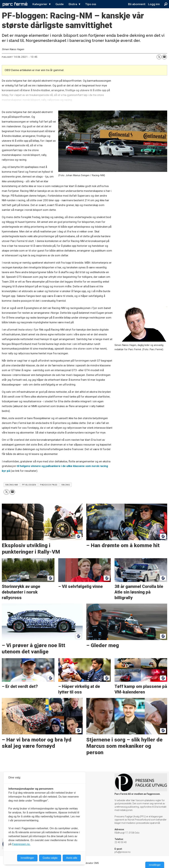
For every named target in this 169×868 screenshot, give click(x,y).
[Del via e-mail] (164, 57)
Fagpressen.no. (21, 844)
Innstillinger (155, 865)
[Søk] (166, 4)
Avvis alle (72, 858)
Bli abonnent (137, 4)
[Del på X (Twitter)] (159, 57)
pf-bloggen (29, 485)
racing (66, 485)
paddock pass (49, 485)
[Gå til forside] (15, 4)
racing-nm (12, 485)
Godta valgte (50, 858)
